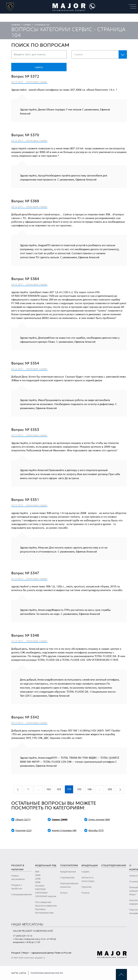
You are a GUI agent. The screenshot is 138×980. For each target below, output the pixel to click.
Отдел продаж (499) (99, 820)
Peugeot (16, 953)
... (38, 789)
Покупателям (69, 866)
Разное (86, 893)
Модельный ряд (46, 866)
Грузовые (40, 909)
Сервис (27, 25)
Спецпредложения (21, 895)
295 (110, 789)
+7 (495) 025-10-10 (23, 936)
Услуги (64, 893)
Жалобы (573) (96, 831)
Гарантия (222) (23, 831)
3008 (38, 875)
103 (59, 789)
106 (89, 789)
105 (79, 789)
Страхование (67, 878)
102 (49, 789)
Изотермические (44, 913)
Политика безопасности (47, 973)
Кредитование (68, 872)
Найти (39, 68)
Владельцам (90, 866)
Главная (16, 25)
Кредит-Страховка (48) (64, 831)
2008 (38, 879)
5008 (38, 882)
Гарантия (87, 887)
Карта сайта (19, 973)
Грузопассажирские (46, 906)
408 (37, 872)
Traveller (40, 886)
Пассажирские (43, 902)
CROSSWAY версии (46, 896)
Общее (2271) (23, 820)
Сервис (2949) (60, 820)
